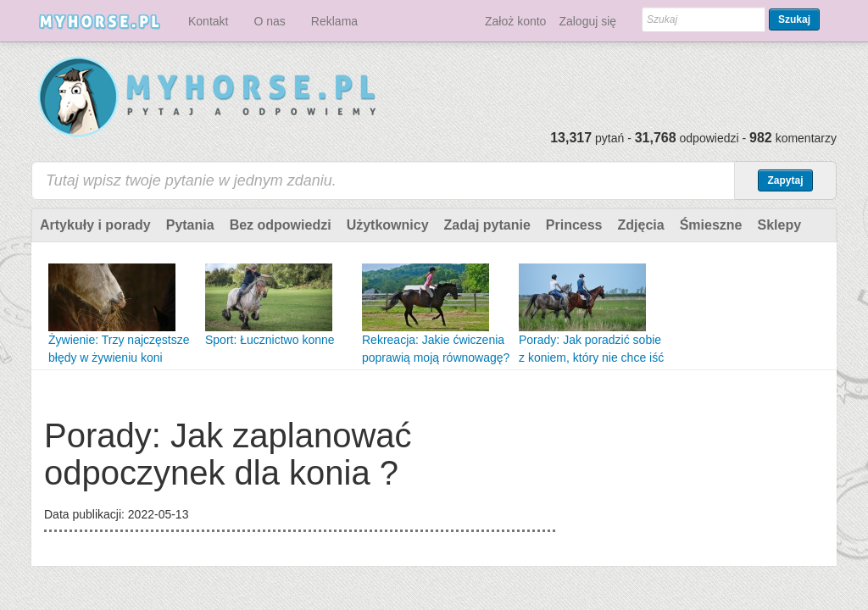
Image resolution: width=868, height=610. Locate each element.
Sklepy (779, 225)
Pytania (190, 225)
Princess (574, 225)
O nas (269, 21)
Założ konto (515, 21)
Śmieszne (711, 225)
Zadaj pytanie (487, 225)
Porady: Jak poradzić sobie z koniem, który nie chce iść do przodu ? (591, 358)
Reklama (334, 21)
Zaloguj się (587, 21)
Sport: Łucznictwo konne (270, 340)
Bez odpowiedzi (281, 225)
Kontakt (208, 21)
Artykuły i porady (95, 225)
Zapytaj (785, 180)
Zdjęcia (641, 225)
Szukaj (794, 19)
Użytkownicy (388, 225)
